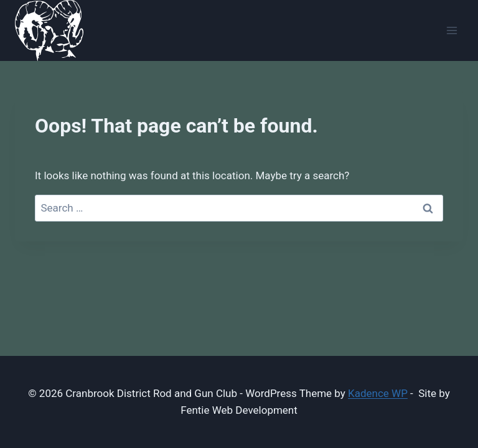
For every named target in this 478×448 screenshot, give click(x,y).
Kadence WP (378, 393)
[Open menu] (452, 31)
